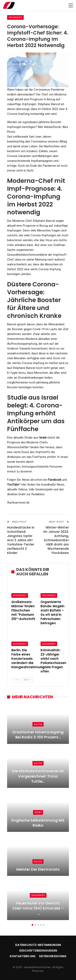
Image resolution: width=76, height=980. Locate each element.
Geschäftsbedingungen (38, 951)
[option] (38, 814)
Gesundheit (15, 17)
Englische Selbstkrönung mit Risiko (38, 823)
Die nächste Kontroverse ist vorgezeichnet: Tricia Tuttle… (38, 776)
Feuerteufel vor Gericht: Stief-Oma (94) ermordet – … (38, 908)
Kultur (38, 724)
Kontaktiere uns (23, 956)
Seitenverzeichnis (53, 956)
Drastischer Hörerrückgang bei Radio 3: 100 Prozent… (38, 735)
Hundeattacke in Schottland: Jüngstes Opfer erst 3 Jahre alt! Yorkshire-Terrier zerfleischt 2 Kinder (21, 540)
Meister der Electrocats (38, 869)
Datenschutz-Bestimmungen (38, 945)
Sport (38, 812)
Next (27, 680)
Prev (17, 680)
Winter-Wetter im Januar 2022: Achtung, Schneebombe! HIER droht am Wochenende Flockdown (56, 540)
